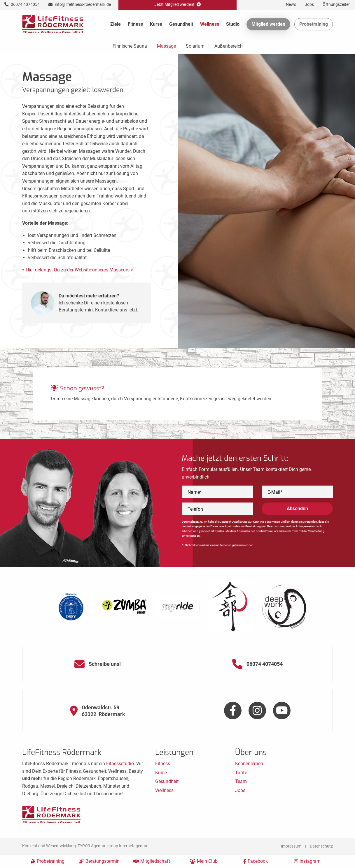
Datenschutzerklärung (234, 522)
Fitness (135, 24)
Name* (195, 492)
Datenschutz (321, 846)
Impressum (291, 846)
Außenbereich (229, 46)
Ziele (116, 24)
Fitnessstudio (120, 764)
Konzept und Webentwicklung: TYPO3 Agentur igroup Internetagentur (85, 846)
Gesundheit (181, 24)
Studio (233, 24)
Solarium (195, 46)
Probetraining (314, 24)
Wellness (210, 24)
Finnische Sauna (130, 46)
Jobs (240, 790)
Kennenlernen (249, 764)
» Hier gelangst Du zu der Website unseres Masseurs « (78, 270)
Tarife (241, 773)
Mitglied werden (268, 24)
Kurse (156, 24)
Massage (166, 46)
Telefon (195, 509)
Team (241, 781)
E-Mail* (275, 492)
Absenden (297, 509)
